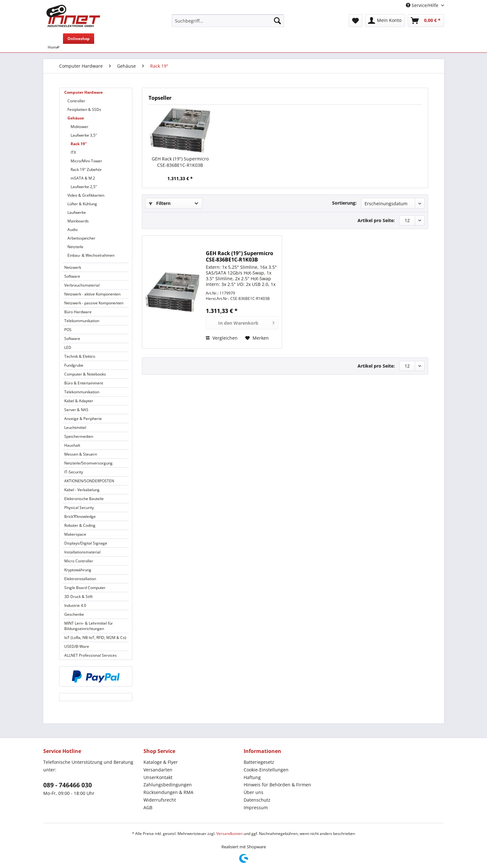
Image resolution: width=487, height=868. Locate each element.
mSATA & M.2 (83, 178)
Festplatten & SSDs (84, 109)
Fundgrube (74, 365)
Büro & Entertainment (84, 383)
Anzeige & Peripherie (83, 419)
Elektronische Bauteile (84, 499)
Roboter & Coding (80, 525)
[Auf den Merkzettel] (257, 338)
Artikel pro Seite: (376, 220)
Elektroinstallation (80, 579)
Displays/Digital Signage (86, 543)
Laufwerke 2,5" (84, 187)
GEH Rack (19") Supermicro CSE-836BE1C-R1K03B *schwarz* (180, 162)
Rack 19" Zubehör (86, 170)
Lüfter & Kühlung (82, 204)
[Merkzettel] (355, 21)
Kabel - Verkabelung (82, 490)
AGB (148, 807)
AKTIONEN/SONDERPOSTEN (89, 481)
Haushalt (72, 445)
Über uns (254, 792)
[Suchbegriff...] (228, 21)
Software (72, 276)
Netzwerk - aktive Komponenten (92, 294)
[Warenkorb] (426, 21)
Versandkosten (230, 834)
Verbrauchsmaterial (82, 285)
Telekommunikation (82, 321)
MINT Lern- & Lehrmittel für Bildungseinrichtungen (89, 626)
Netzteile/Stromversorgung (88, 463)
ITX (73, 152)
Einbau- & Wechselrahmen (91, 255)
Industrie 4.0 (75, 605)
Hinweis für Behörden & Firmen (277, 785)
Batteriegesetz (259, 762)
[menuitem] (228, 24)
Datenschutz (257, 800)
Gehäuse (76, 118)
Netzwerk (73, 267)
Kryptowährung (78, 570)
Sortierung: (344, 203)
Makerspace (75, 534)
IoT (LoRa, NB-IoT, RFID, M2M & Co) (95, 637)
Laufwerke (77, 212)
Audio (73, 230)
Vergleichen (222, 338)
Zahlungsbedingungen (168, 785)
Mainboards (78, 221)
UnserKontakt (158, 777)
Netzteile (75, 247)
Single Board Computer (85, 588)
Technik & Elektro (80, 356)
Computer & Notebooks (85, 374)
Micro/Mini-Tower (86, 161)
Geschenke (74, 614)
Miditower (80, 127)
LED (68, 347)
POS (68, 330)
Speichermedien (79, 436)
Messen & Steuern (81, 454)
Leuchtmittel (75, 427)
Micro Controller (79, 561)
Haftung (252, 777)
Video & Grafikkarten (86, 195)
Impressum (256, 807)
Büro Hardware (78, 312)
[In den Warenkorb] (242, 323)
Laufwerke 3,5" (84, 135)
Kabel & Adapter (79, 401)
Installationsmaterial (82, 552)
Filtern (160, 203)
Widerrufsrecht (160, 800)
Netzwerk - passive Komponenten (94, 303)
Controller (76, 101)
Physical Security (79, 508)
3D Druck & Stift (78, 597)
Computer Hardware (83, 92)
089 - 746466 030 (68, 785)
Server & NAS (76, 410)
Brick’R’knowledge (80, 516)
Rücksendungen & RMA (168, 792)
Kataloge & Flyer (161, 762)
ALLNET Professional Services (90, 655)
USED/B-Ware (77, 646)
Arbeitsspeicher (81, 238)
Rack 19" (79, 144)
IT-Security (74, 472)
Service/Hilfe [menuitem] (423, 5)
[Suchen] (277, 21)
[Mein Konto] (385, 21)
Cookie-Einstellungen (266, 770)
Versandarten (158, 770)
